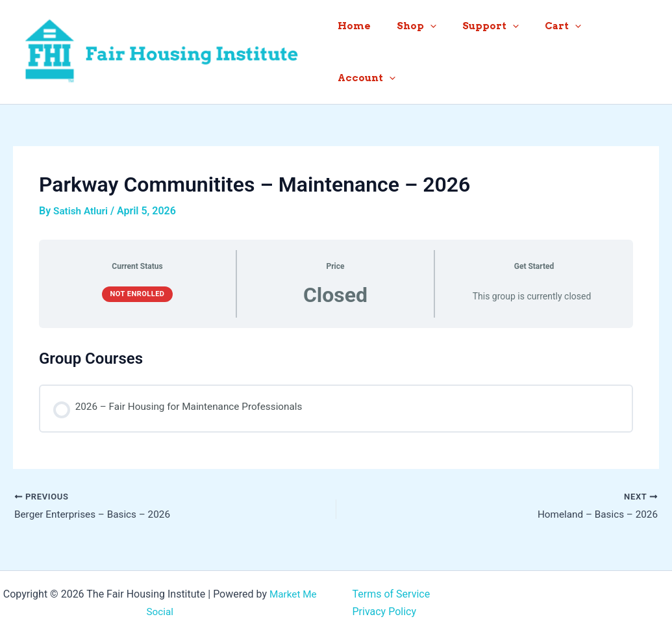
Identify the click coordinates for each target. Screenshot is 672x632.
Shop (420, 49)
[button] (434, 49)
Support (488, 49)
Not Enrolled (137, 289)
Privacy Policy (385, 608)
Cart (554, 49)
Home (365, 49)
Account (620, 49)
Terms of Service (392, 591)
